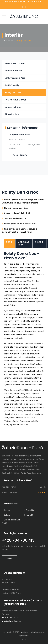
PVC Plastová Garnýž (16, 100)
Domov (7, 510)
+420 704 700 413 (18, 540)
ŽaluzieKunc (25, 632)
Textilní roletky (12, 85)
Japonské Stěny (13, 107)
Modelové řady (24, 243)
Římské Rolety (12, 114)
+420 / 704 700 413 (11, 618)
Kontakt (30, 515)
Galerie (39, 242)
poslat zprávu (20, 155)
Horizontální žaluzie (15, 63)
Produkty (30, 510)
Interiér (10, 41)
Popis (9, 242)
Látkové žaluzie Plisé (15, 78)
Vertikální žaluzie (13, 71)
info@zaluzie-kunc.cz (20, 135)
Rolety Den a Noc (13, 93)
